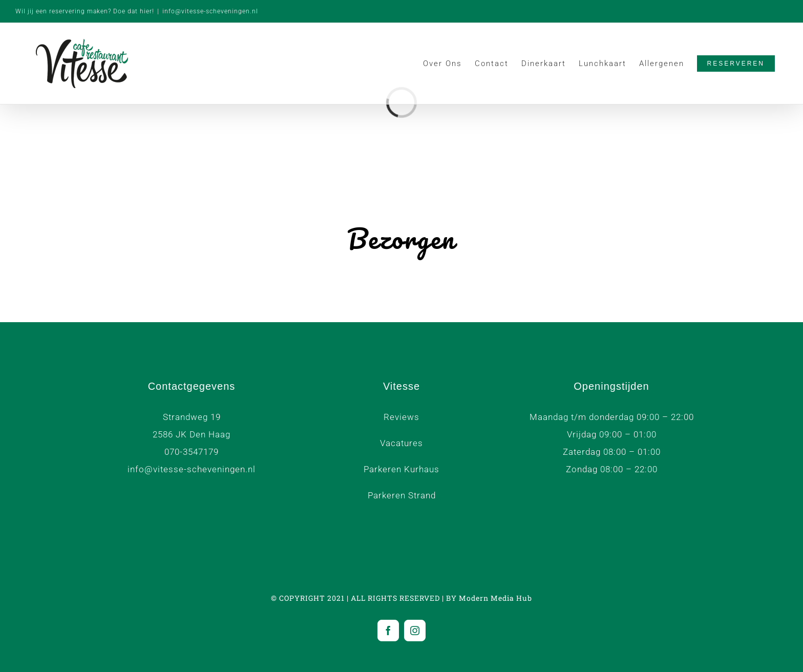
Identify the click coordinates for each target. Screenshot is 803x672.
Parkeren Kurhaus (401, 469)
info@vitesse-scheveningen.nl (210, 11)
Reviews (401, 417)
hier (146, 11)
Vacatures (401, 443)
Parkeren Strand (402, 495)
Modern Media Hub (495, 598)
